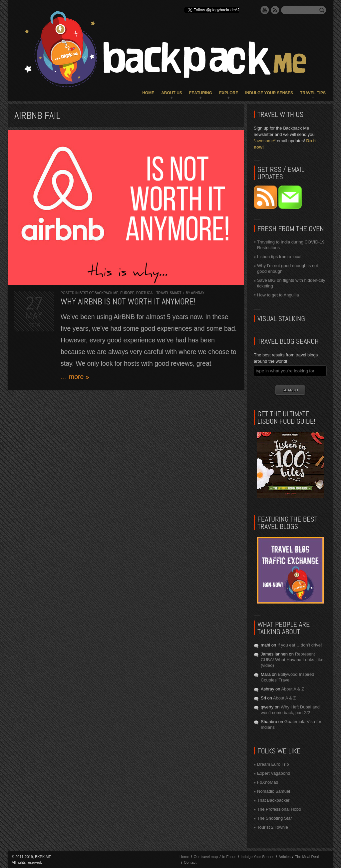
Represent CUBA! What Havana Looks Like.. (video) (293, 660)
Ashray (197, 293)
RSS (275, 10)
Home (148, 93)
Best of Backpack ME (99, 293)
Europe (127, 293)
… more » (75, 377)
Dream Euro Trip (273, 764)
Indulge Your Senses (269, 93)
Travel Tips (313, 93)
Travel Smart (169, 293)
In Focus (229, 857)
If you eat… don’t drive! (300, 645)
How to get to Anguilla (278, 295)
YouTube (265, 10)
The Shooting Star (275, 818)
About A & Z (293, 689)
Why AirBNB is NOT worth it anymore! (128, 302)
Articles (284, 857)
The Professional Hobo (279, 809)
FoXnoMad (268, 782)
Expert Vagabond (274, 773)
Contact (190, 862)
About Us (172, 93)
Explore (229, 93)
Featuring (201, 93)
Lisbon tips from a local (279, 257)
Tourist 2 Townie (273, 827)
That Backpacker (273, 800)
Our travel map (206, 857)
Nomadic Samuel (274, 791)
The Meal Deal (307, 857)
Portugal (145, 293)
